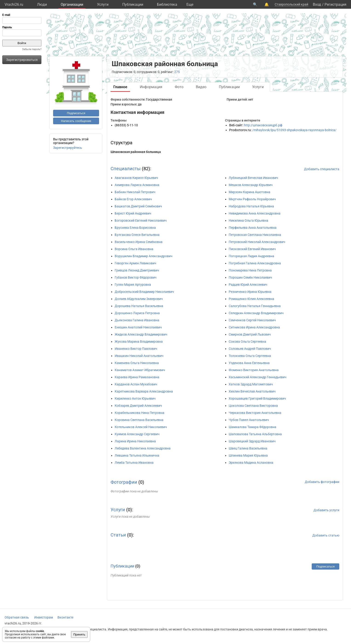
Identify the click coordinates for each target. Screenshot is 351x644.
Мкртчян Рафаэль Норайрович (252, 199)
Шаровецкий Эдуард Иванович (252, 441)
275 (177, 72)
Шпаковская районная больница (136, 152)
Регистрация (335, 4)
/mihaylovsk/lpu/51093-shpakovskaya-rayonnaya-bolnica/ (294, 130)
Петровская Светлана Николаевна (255, 235)
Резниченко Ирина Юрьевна (250, 292)
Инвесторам (44, 617)
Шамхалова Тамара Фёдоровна (253, 427)
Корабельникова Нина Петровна (140, 413)
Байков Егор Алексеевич (133, 199)
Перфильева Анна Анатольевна (253, 228)
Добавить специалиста (322, 169)
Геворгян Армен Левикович (136, 263)
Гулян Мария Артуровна (133, 285)
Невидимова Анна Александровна (255, 213)
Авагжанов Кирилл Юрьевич (136, 178)
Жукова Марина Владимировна (139, 342)
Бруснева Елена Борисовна (135, 228)
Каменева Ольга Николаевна (137, 363)
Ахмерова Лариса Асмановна (137, 185)
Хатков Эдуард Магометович (251, 384)
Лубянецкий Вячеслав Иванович (253, 178)
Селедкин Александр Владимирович (256, 313)
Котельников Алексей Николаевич (141, 427)
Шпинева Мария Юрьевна (248, 455)
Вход (317, 4)
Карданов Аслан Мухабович (136, 384)
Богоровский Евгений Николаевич (141, 220)
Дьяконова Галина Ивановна (137, 320)
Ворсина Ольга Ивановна (134, 249)
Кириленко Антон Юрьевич (135, 398)
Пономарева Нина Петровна (250, 270)
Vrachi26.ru (14, 4)
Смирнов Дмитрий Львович (250, 334)
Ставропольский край (291, 4)
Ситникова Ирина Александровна (254, 327)
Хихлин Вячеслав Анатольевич (252, 391)
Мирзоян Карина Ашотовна (250, 192)
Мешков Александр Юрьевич (251, 185)
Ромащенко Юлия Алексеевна (251, 299)
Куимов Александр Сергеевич (137, 434)
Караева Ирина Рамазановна (137, 377)
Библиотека (167, 4)
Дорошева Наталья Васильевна (139, 306)
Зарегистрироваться (22, 60)
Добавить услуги (326, 510)
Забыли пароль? (32, 49)
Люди (42, 4)
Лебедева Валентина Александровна (143, 448)
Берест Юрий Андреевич (133, 213)
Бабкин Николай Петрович (135, 192)
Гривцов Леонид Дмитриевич (137, 270)
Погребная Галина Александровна (255, 263)
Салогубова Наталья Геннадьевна (255, 306)
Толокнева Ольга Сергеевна (250, 356)
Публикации (133, 4)
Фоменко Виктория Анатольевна (254, 370)
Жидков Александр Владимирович (141, 334)
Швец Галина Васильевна (248, 448)
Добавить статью (326, 535)
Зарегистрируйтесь (68, 148)
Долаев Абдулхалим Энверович (139, 299)
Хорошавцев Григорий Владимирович (257, 398)
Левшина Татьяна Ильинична (137, 455)
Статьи (118, 535)
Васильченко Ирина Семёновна (139, 242)
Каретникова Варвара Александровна (144, 391)
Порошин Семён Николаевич (250, 277)
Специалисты (126, 169)
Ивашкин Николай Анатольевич (139, 356)
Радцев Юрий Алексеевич (248, 285)
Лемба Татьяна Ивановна (134, 463)
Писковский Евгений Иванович (252, 249)
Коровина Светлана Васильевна (139, 420)
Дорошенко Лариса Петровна (137, 313)
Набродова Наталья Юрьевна (251, 206)
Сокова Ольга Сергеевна (247, 342)
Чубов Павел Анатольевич (249, 420)
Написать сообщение (76, 121)
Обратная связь (17, 617)
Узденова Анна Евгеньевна (249, 363)
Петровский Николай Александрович (257, 242)
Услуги (103, 4)
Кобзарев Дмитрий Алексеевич (138, 406)
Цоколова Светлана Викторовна (253, 406)
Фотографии (124, 482)
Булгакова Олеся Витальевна (137, 235)
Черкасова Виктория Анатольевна (255, 413)
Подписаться (76, 113)
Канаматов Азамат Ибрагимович (140, 370)
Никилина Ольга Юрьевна (248, 220)
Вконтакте (65, 617)
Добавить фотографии (322, 482)
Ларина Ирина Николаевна (135, 441)
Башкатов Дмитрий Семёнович (138, 206)
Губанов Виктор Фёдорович (136, 277)
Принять (79, 634)
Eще (190, 4)
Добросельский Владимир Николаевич (144, 292)
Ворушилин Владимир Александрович (144, 256)
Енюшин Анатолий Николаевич (138, 327)
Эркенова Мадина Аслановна (251, 463)
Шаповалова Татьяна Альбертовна (255, 434)
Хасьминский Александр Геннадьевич (258, 377)
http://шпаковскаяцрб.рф (263, 125)
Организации (72, 4)
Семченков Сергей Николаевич (252, 320)
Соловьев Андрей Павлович (250, 349)
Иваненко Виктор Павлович (136, 349)
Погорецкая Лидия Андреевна (251, 256)
